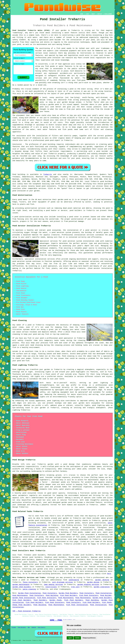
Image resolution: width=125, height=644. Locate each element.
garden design (93, 582)
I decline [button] (77, 638)
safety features (49, 71)
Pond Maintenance (20, 595)
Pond (14, 174)
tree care (75, 587)
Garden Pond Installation (29, 593)
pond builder (55, 40)
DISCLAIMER (108, 14)
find (19, 555)
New (29, 627)
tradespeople (65, 589)
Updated (34, 627)
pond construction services (43, 546)
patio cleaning (29, 589)
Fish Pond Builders (69, 595)
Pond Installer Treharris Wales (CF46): (31, 30)
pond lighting (53, 401)
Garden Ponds (56, 600)
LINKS (87, 14)
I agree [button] (70, 638)
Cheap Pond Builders (22, 605)
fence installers (30, 582)
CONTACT (100, 14)
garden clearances (102, 587)
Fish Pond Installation (77, 605)
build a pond (19, 580)
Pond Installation (104, 593)
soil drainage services (62, 582)
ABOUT (93, 14)
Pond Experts (42, 627)
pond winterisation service (27, 217)
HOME (82, 14)
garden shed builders (22, 587)
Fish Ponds (107, 602)
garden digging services (88, 585)
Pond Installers (50, 593)
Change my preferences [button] (89, 638)
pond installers (49, 186)
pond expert (55, 140)
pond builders (106, 181)
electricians (51, 587)
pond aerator (91, 230)
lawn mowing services (53, 585)
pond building (49, 144)
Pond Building (52, 595)
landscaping (74, 580)
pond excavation (50, 528)
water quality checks (78, 521)
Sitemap (14, 627)
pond (71, 89)
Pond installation (67, 564)
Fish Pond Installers (89, 595)
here (109, 574)
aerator (43, 253)
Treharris (48, 174)
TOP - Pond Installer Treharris (26, 611)
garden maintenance (21, 585)
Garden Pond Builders (68, 593)
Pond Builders (40, 600)
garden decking (102, 580)
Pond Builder (106, 595)
